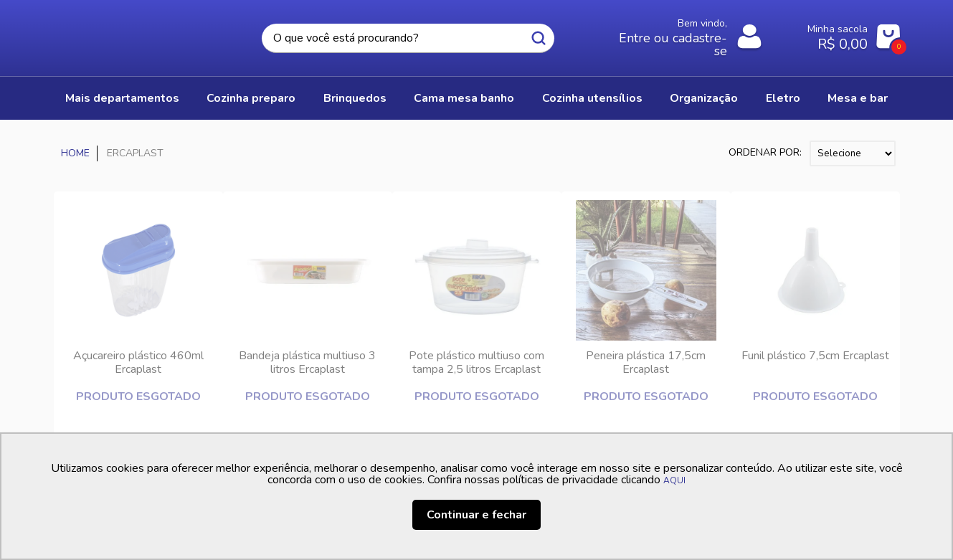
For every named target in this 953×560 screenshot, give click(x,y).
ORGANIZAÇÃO (704, 98)
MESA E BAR (858, 98)
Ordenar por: (765, 152)
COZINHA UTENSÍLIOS (592, 98)
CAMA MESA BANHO (464, 98)
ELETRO (783, 98)
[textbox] (408, 38)
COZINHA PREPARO (251, 98)
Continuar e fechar (476, 515)
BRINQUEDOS (355, 98)
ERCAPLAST (135, 153)
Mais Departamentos (122, 98)
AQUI (674, 480)
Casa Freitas (133, 34)
